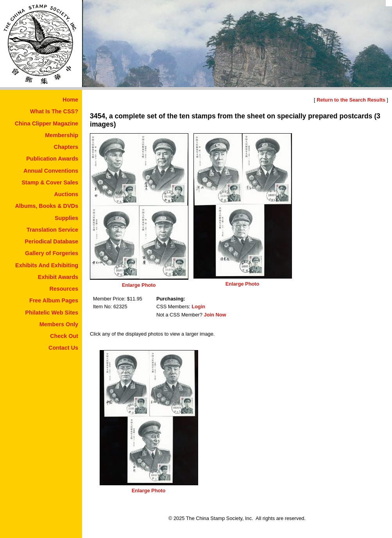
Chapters (66, 147)
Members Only (59, 324)
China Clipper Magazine (47, 123)
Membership (62, 135)
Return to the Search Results (351, 100)
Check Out (64, 336)
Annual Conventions (51, 171)
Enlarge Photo (139, 285)
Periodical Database (51, 241)
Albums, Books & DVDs (47, 206)
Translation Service (52, 230)
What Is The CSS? (54, 111)
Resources (64, 289)
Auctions (66, 194)
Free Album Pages (54, 300)
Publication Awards (52, 159)
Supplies (66, 218)
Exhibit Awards (58, 277)
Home (70, 100)
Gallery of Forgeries (52, 253)
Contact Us (63, 348)
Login (198, 307)
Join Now (215, 315)
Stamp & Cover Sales (50, 182)
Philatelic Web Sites (52, 313)
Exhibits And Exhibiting (47, 265)
